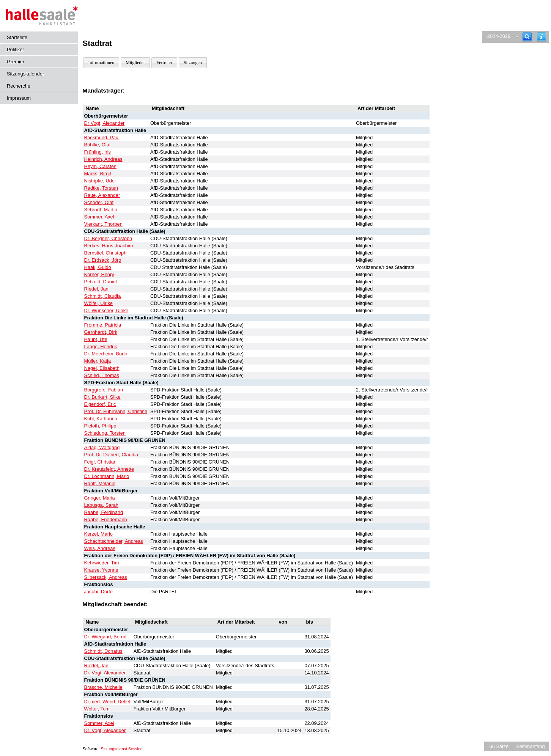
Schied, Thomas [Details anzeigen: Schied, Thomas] (102, 375)
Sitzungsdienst (114, 749)
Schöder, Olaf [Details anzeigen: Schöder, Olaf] (99, 202)
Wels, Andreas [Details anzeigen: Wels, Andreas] (100, 548)
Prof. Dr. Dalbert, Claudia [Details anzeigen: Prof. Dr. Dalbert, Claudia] (111, 455)
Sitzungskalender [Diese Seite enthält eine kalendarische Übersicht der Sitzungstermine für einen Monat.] (25, 74)
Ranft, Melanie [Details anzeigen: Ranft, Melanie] (100, 483)
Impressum (19, 98)
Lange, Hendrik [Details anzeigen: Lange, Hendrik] (101, 347)
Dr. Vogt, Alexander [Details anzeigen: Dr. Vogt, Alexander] (105, 673)
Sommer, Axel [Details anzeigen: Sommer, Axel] (99, 217)
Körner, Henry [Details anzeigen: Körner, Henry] (99, 274)
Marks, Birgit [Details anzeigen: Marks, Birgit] (98, 174)
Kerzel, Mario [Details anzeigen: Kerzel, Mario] (98, 534)
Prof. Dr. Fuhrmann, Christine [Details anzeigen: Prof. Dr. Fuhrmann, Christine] (116, 411)
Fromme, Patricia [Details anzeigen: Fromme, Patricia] (103, 325)
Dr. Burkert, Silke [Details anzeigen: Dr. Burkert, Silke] (102, 397)
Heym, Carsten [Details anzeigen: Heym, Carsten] (100, 166)
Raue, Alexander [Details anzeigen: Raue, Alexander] (102, 195)
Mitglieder (135, 63)
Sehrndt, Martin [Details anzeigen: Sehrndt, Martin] (101, 210)
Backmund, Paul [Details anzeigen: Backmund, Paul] (102, 138)
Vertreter (164, 63)
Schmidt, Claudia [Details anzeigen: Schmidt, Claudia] (103, 296)
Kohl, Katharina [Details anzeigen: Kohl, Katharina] (101, 419)
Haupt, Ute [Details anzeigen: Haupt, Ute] (96, 339)
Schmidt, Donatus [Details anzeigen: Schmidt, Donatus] (103, 651)
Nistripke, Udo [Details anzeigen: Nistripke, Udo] (99, 181)
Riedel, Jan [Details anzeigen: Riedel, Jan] (96, 289)
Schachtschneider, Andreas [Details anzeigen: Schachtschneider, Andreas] (114, 541)
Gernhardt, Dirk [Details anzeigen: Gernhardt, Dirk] (101, 332)
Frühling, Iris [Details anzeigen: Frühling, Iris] (98, 152)
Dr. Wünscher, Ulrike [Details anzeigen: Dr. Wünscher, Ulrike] (106, 310)
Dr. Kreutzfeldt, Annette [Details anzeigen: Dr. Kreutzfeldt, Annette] (109, 469)
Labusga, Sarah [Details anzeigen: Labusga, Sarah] (101, 505)
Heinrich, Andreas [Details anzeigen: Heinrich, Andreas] (103, 159)
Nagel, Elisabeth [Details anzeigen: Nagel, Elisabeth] (102, 368)
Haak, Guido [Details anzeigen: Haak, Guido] (98, 267)
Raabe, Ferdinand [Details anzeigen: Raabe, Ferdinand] (104, 512)
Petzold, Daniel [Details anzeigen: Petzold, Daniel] (101, 282)
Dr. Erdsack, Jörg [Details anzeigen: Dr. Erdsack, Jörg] (103, 260)
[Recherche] (527, 37)
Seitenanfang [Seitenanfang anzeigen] (530, 746)
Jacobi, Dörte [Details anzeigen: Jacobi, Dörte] (98, 592)
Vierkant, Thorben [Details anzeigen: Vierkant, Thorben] (103, 224)
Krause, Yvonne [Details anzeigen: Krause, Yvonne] (101, 570)
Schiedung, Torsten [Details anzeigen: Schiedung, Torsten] (105, 433)
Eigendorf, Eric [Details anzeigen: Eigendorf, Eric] (100, 404)
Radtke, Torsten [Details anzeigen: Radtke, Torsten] (101, 188)
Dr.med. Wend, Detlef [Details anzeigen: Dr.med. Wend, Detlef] (107, 702)
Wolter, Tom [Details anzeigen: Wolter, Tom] (97, 709)
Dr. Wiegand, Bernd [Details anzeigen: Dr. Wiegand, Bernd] (105, 637)
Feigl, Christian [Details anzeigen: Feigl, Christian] (100, 462)
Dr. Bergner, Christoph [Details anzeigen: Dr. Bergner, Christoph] (108, 238)
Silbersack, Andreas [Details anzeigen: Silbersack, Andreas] (106, 577)
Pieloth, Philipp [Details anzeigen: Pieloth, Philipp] (100, 426)
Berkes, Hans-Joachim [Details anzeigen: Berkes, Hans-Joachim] (109, 246)
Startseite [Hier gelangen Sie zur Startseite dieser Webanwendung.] (17, 37)
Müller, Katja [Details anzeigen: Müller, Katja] (98, 361)
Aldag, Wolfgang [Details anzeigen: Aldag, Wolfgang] (102, 447)
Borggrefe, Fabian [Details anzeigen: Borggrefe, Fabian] (104, 390)
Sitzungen (193, 63)
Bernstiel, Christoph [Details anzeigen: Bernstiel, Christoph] (105, 253)
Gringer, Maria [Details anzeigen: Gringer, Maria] (100, 498)
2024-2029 (499, 36)
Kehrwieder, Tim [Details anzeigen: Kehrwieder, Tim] (102, 563)
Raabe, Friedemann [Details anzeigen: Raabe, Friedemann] (106, 519)
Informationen (102, 63)
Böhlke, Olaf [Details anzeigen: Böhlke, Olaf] (98, 145)
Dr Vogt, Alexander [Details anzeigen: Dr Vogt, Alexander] (105, 123)
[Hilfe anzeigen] (542, 37)
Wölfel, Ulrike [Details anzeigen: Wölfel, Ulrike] (98, 303)
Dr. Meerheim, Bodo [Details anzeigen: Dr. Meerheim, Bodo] (106, 354)
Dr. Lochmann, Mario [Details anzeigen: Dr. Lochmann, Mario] (107, 476)
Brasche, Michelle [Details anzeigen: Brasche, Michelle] (103, 687)
